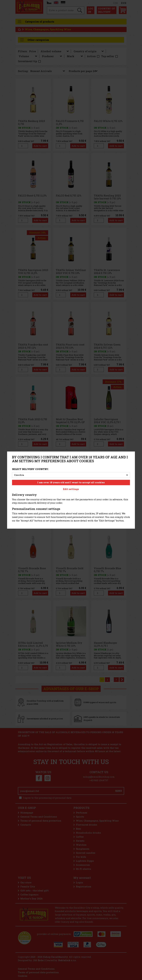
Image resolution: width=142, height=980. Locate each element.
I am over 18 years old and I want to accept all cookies (71, 482)
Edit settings (71, 489)
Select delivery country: (30, 469)
